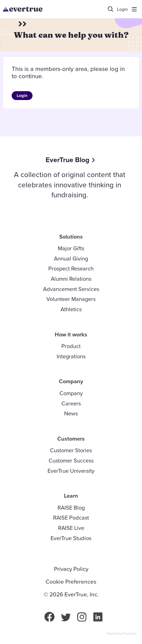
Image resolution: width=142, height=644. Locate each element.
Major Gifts (71, 248)
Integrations (71, 356)
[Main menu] (134, 9)
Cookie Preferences (71, 582)
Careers (71, 403)
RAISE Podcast (71, 518)
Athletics (71, 309)
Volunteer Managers (71, 299)
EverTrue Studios (71, 538)
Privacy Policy (71, 569)
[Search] (111, 9)
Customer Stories (71, 450)
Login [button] (122, 9)
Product (71, 346)
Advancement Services (71, 289)
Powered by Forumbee (121, 634)
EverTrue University (71, 471)
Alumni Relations (71, 279)
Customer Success (71, 461)
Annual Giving (71, 259)
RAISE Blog (71, 508)
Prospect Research (71, 269)
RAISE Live (71, 528)
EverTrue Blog (68, 160)
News (71, 413)
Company (71, 393)
